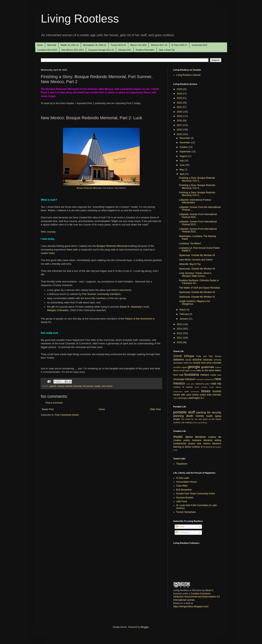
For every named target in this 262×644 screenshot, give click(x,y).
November (185, 143)
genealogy (203, 423)
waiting (188, 422)
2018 (180, 121)
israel (182, 370)
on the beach (215, 419)
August (183, 156)
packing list (203, 412)
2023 (180, 98)
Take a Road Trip (167, 50)
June (182, 165)
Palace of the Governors (138, 319)
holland (218, 367)
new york (190, 384)
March (183, 310)
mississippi (179, 379)
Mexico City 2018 (138, 45)
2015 (180, 134)
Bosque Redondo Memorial (89, 188)
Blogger (145, 627)
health (210, 416)
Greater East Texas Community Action (196, 494)
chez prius (206, 363)
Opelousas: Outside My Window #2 (197, 297)
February (184, 314)
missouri (190, 379)
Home (40, 45)
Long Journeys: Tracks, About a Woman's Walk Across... (195, 274)
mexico (205, 375)
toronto (217, 391)
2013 (180, 329)
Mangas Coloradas (58, 310)
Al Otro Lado (183, 478)
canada (196, 363)
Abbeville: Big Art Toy (190, 264)
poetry (187, 440)
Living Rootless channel (188, 75)
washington (183, 398)
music (178, 437)
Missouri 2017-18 (159, 45)
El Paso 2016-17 (179, 45)
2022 (180, 103)
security (217, 412)
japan (188, 370)
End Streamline (184, 490)
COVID (178, 356)
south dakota (215, 387)
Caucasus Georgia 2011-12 (101, 50)
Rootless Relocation (145, 50)
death (190, 416)
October (184, 147)
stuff (192, 412)
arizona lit (210, 447)
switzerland (178, 392)
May (182, 170)
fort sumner (88, 386)
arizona (197, 360)
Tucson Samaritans (186, 512)
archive (195, 423)
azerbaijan (178, 363)
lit (204, 447)
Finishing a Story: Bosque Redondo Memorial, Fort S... (197, 179)
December (185, 138)
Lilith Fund (181, 501)
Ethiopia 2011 (125, 50)
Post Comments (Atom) (67, 415)
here (69, 250)
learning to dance (182, 447)
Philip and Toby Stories (209, 356)
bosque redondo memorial (70, 386)
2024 (180, 94)
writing (218, 440)
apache (53, 386)
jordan (193, 371)
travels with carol (182, 395)
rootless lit (179, 387)
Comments (182, 532)
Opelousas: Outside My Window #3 (197, 292)
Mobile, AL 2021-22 (70, 45)
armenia (217, 360)
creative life (215, 437)
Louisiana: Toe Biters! (190, 244)
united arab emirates (210, 395)
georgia (194, 367)
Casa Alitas (182, 486)
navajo (97, 386)
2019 (180, 116)
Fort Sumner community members (101, 294)
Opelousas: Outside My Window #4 (197, 269)
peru (207, 384)
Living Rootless (80, 19)
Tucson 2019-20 (118, 45)
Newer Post (48, 409)
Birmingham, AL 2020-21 (95, 45)
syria (187, 391)
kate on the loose (205, 370)
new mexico (107, 386)
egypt (184, 367)
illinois (176, 370)
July (182, 161)
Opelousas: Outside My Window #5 (197, 255)
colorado (217, 363)
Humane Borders (185, 498)
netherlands (209, 379)
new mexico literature (209, 444)
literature (200, 437)
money (200, 416)
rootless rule (179, 422)
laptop (218, 416)
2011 (180, 338)
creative (177, 440)
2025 (180, 89)
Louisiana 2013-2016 (47, 50)
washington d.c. (196, 398)
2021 (180, 107)
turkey (195, 395)
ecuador (177, 367)
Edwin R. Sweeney (131, 307)
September (185, 152)
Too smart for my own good (194, 419)
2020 (180, 112)
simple (177, 419)
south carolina (201, 387)
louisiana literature (202, 440)
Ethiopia (189, 356)
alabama (179, 360)
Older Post (155, 409)
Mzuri (208, 590)
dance (189, 437)
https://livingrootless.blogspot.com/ (191, 606)
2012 (180, 333)
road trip (216, 384)
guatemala (208, 367)
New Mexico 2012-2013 (73, 50)
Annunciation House (186, 482)
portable (180, 412)
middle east (216, 375)
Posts (180, 527)
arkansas (208, 360)
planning (179, 416)
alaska (188, 360)
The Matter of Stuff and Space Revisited (199, 288)
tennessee (195, 392)
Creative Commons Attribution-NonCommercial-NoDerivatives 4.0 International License (197, 597)
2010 (180, 342)
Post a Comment (54, 403)
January (184, 319)
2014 (180, 324)
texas (206, 391)
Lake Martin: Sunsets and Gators (196, 260)
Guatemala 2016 (199, 45)
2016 (180, 130)
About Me (52, 45)
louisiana (192, 374)
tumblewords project (184, 444)
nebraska (200, 379)
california (188, 363)
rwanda (189, 387)
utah (175, 398)
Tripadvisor (182, 464)
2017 (180, 125)
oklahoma (200, 384)
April (182, 174)
